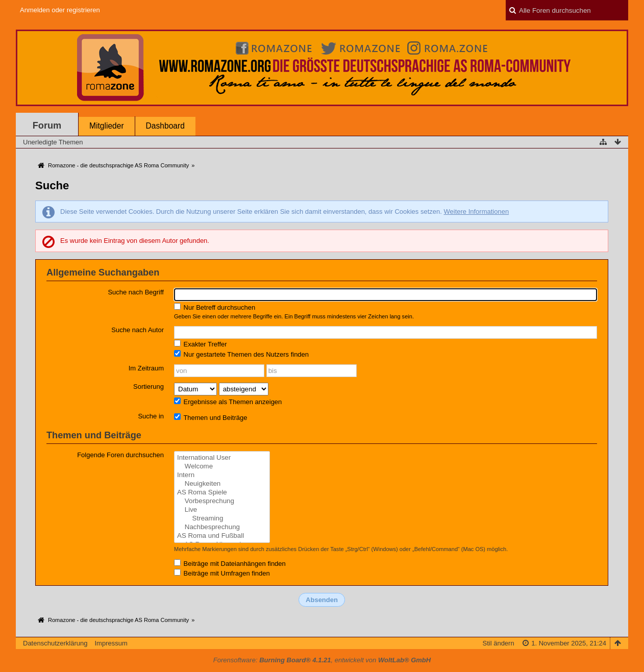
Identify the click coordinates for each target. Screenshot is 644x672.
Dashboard (165, 126)
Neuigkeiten (222, 484)
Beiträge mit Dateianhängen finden (230, 563)
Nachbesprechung (222, 527)
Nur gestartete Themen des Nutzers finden (241, 354)
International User (222, 458)
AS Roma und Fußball (222, 536)
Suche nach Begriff (136, 292)
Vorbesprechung (222, 501)
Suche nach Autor (138, 330)
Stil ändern (499, 643)
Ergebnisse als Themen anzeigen (228, 402)
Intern (222, 475)
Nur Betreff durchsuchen (215, 307)
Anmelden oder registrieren (60, 10)
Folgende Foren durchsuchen (120, 455)
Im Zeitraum (146, 368)
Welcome (222, 467)
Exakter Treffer (201, 344)
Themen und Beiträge (210, 417)
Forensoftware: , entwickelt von (322, 660)
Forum (47, 126)
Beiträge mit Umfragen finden (222, 573)
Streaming (222, 519)
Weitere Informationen (476, 211)
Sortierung (148, 387)
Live (222, 510)
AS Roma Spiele (222, 493)
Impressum (111, 643)
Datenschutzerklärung (55, 643)
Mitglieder (107, 126)
